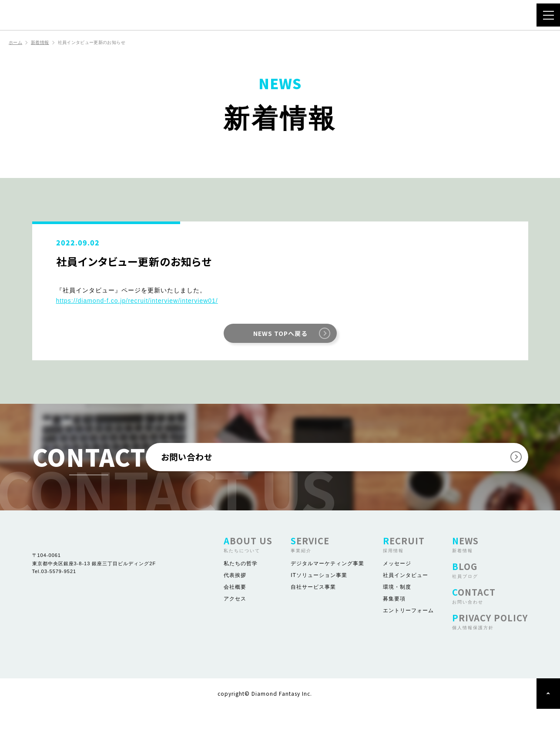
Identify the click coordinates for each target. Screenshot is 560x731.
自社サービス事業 (313, 609)
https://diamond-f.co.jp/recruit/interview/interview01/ (137, 302)
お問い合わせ (347, 468)
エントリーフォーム (408, 633)
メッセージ (397, 586)
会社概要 (235, 609)
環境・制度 (397, 609)
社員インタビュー (406, 597)
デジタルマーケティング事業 (327, 586)
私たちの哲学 (241, 586)
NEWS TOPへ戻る (280, 334)
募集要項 (394, 621)
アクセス (235, 621)
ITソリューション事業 (319, 597)
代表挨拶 (235, 597)
